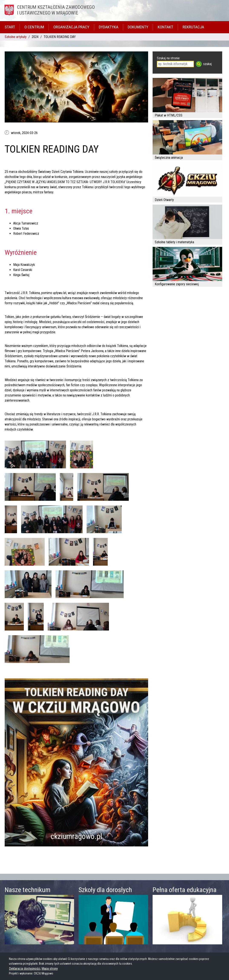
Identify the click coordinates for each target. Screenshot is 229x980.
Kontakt (165, 27)
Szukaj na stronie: (169, 58)
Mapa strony (50, 969)
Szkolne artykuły (16, 37)
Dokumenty (138, 27)
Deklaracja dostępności (25, 969)
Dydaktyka (109, 27)
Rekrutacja (193, 27)
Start (10, 27)
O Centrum (34, 27)
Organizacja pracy (71, 27)
